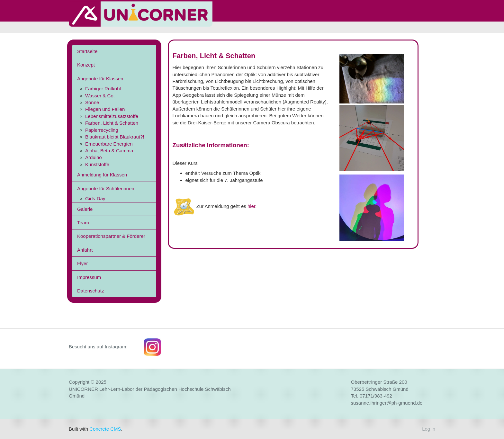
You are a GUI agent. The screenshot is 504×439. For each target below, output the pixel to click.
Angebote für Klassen (100, 79)
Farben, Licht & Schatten (112, 123)
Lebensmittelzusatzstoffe (112, 116)
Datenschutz (90, 291)
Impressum (89, 277)
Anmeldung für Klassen (102, 175)
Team (83, 223)
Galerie (85, 209)
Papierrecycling (102, 130)
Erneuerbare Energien (109, 144)
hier (251, 206)
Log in (429, 429)
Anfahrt (85, 250)
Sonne (92, 102)
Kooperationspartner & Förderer (111, 236)
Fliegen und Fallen (105, 109)
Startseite (87, 51)
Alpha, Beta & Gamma (109, 151)
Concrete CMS (105, 429)
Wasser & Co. (100, 96)
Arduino (94, 157)
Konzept (86, 65)
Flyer (82, 263)
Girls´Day (95, 198)
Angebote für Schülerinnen (106, 188)
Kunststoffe (97, 164)
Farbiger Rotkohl (103, 89)
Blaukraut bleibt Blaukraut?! (115, 137)
